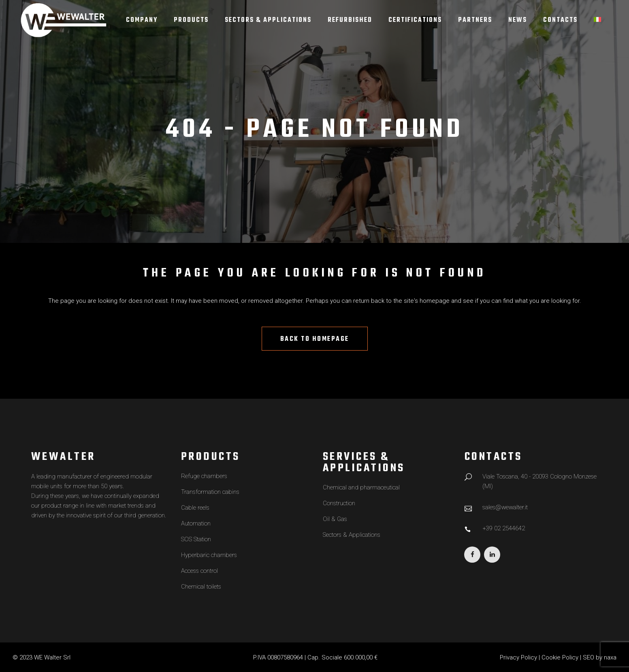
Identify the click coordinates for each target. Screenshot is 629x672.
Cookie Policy (560, 657)
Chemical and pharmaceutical (361, 487)
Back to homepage (315, 339)
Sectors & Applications (352, 535)
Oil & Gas (335, 519)
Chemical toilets (201, 587)
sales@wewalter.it (505, 507)
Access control (199, 571)
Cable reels (195, 508)
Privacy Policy (518, 657)
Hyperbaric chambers (209, 555)
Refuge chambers (204, 476)
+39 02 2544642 (504, 528)
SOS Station (196, 539)
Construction (339, 503)
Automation (196, 523)
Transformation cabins (210, 492)
